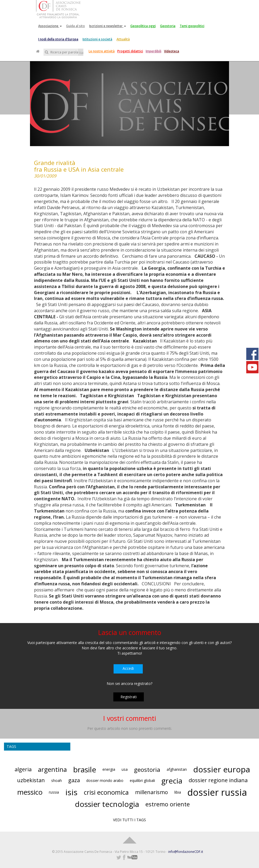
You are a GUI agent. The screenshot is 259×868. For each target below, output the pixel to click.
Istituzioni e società (97, 39)
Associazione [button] (50, 26)
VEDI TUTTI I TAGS (129, 820)
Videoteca (172, 51)
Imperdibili (154, 51)
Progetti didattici (130, 51)
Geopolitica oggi (143, 26)
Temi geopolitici (192, 26)
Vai (81, 53)
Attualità (123, 39)
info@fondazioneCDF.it (186, 852)
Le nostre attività (102, 51)
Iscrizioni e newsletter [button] (108, 26)
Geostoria (168, 26)
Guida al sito (75, 26)
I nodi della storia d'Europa (58, 39)
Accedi (128, 668)
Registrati (129, 697)
